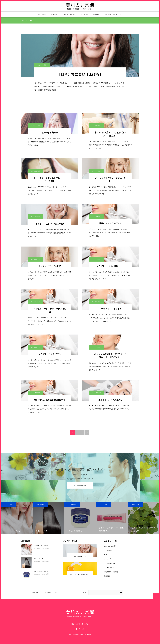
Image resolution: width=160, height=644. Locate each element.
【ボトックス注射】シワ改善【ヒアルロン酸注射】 (110, 134)
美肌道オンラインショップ (114, 14)
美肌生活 (107, 576)
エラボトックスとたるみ (110, 309)
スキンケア (108, 559)
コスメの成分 (9, 504)
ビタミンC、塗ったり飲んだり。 (80, 575)
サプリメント (108, 555)
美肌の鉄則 (97, 14)
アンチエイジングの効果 (50, 266)
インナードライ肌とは (41, 546)
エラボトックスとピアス (50, 354)
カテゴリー (84, 14)
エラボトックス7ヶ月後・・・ (110, 266)
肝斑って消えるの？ (80, 557)
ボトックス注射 (42, 65)
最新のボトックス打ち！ (110, 223)
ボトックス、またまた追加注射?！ (50, 400)
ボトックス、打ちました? (110, 400)
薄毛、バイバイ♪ (39, 558)
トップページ (42, 14)
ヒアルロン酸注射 (110, 563)
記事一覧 (54, 14)
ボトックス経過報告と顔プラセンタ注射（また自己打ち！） (110, 356)
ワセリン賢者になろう (41, 571)
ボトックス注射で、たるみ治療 (50, 224)
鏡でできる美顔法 (50, 133)
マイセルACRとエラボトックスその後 (50, 310)
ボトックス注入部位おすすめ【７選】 (110, 180)
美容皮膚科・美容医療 (111, 572)
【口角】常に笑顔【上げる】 (80, 74)
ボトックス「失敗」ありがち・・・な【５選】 (50, 180)
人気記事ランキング (69, 14)
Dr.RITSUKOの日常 (110, 546)
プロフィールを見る (80, 485)
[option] (17, 518)
